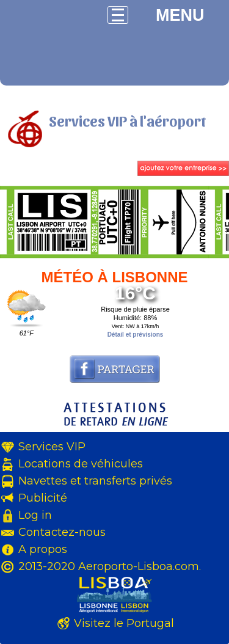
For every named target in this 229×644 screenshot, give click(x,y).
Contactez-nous (62, 532)
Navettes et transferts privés (95, 481)
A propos (43, 549)
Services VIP (52, 447)
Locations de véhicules (81, 464)
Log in (35, 515)
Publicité (43, 498)
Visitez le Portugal (124, 623)
